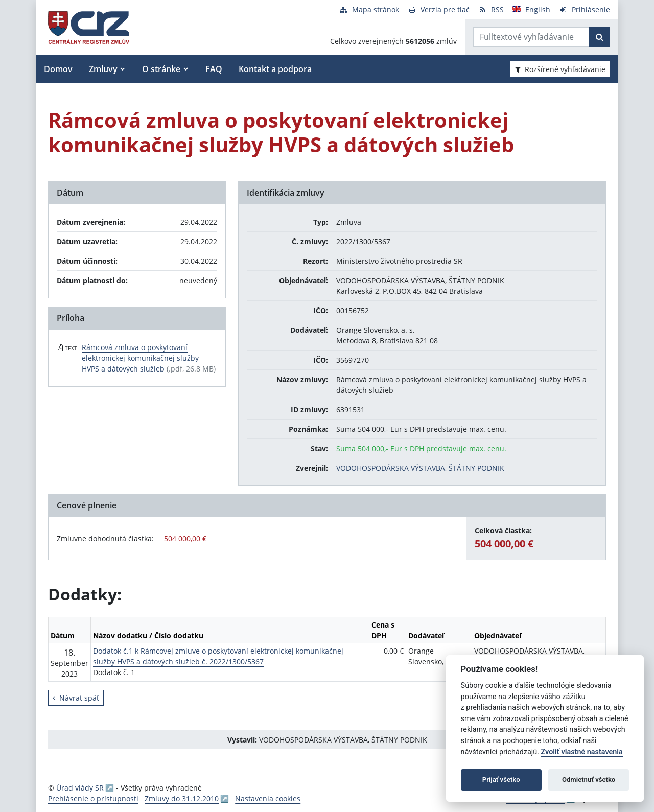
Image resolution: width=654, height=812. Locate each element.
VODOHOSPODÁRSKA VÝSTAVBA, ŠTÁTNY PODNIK (420, 468)
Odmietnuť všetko (589, 780)
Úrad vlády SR (80, 788)
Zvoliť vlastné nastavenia (582, 752)
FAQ (214, 69)
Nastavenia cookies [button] (268, 798)
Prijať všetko (501, 780)
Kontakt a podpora (275, 69)
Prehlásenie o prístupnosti (93, 798)
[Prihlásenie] (584, 9)
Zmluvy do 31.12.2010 (182, 798)
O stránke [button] (161, 69)
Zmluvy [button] (103, 69)
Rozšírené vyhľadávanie (560, 69)
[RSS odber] (491, 9)
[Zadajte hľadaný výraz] (531, 37)
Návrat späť (76, 698)
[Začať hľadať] (600, 37)
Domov (58, 69)
